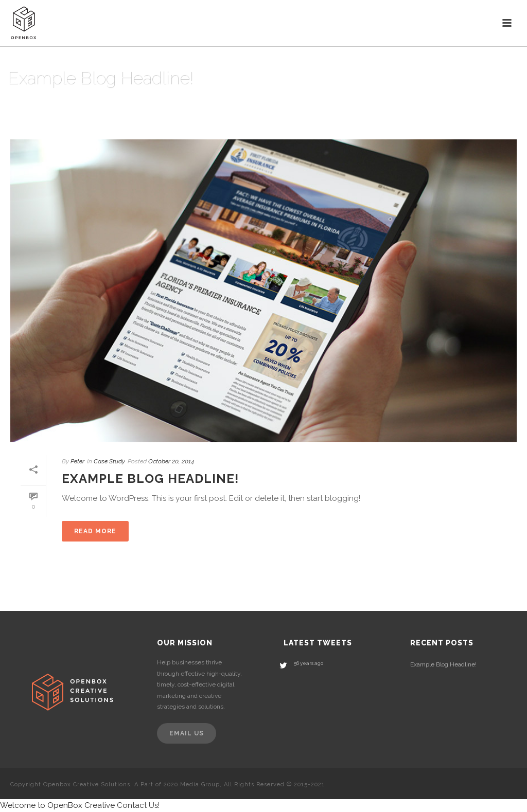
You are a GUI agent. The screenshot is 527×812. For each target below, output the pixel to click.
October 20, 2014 (171, 461)
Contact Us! (138, 805)
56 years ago (309, 663)
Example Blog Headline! (150, 479)
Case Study (109, 461)
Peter (77, 461)
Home (501, 104)
